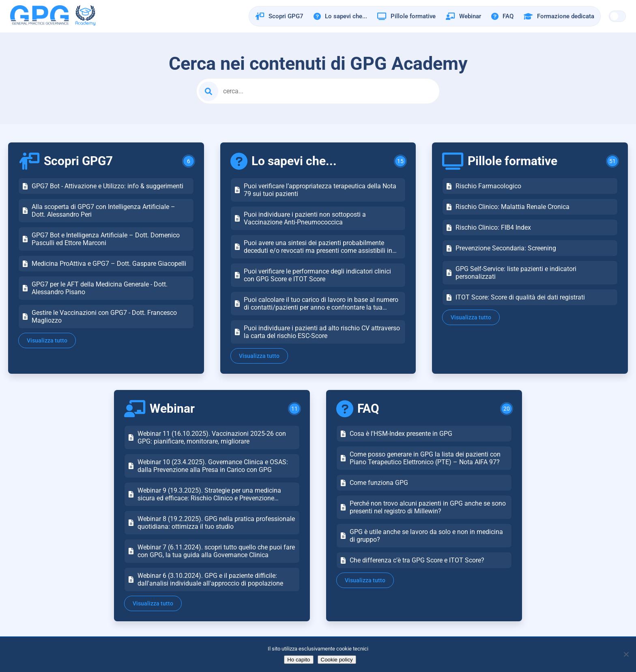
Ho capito (299, 660)
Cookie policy (337, 660)
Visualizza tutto (47, 340)
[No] (626, 654)
